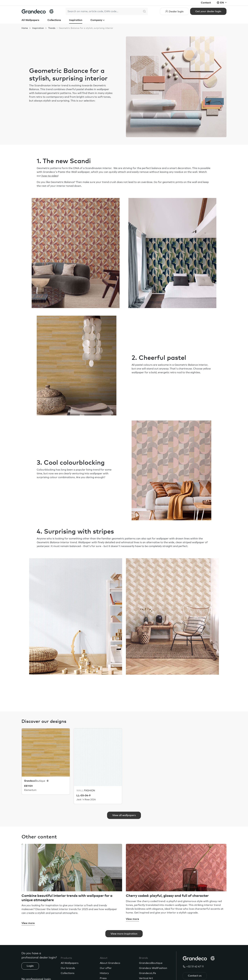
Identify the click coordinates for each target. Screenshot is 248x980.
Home (25, 28)
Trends (52, 28)
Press (103, 978)
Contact (206, 3)
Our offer (106, 968)
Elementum (30, 790)
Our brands (68, 968)
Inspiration (76, 20)
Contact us (195, 976)
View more (28, 923)
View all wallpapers (124, 815)
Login (30, 966)
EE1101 (28, 786)
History (104, 973)
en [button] (222, 3)
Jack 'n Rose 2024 (86, 800)
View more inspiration (124, 934)
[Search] (103, 11)
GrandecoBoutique (151, 963)
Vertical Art (146, 978)
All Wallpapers (30, 20)
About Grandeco (110, 963)
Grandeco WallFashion (153, 968)
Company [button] (97, 20)
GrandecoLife (147, 973)
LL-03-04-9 (83, 795)
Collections (54, 20)
